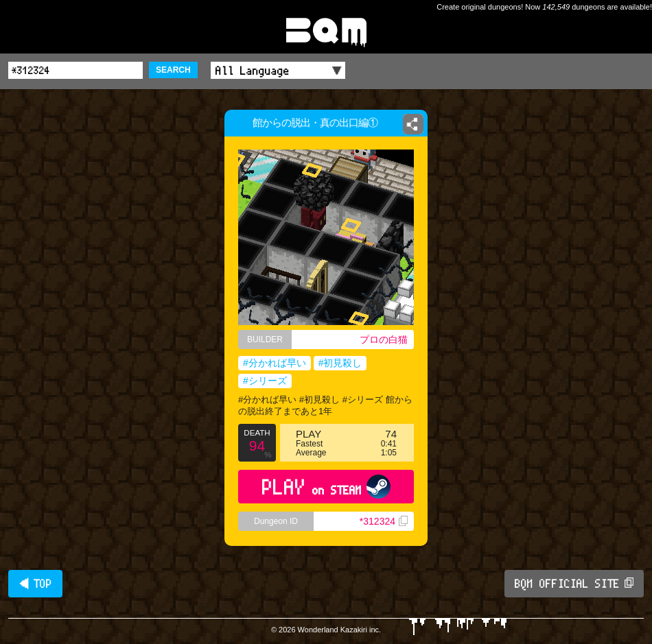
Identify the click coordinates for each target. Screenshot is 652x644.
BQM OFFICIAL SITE (574, 584)
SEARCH (173, 70)
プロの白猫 (384, 339)
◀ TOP (35, 584)
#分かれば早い (275, 363)
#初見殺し (340, 363)
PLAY (326, 487)
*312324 (384, 521)
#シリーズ (265, 381)
